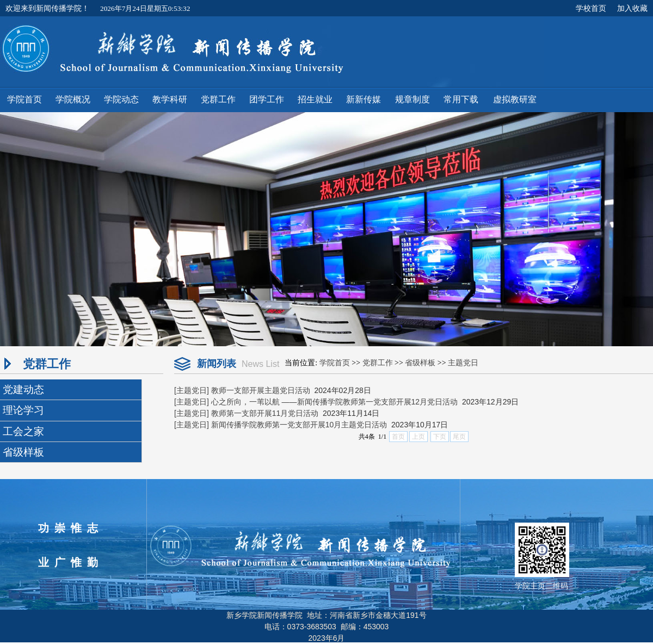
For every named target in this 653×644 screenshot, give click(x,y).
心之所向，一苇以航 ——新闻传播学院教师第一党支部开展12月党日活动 (334, 402)
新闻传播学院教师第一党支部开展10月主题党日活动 (299, 425)
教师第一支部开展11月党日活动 (265, 413)
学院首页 (335, 363)
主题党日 (463, 363)
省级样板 (420, 363)
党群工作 (378, 363)
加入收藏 (632, 8)
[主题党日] (192, 390)
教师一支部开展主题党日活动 (261, 390)
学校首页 (591, 8)
